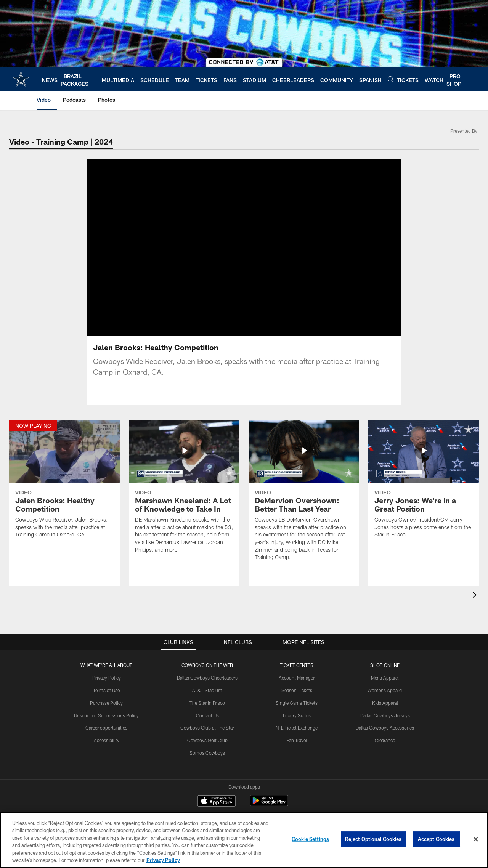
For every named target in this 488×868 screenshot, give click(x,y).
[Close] (476, 839)
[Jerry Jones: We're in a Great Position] (424, 484)
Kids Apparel (385, 703)
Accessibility (107, 740)
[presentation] (476, 596)
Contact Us (207, 715)
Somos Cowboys (207, 753)
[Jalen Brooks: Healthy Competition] (64, 484)
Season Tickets (297, 690)
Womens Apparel (385, 690)
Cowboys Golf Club (207, 740)
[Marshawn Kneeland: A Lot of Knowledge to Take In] (184, 492)
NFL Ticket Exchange (297, 728)
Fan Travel (297, 740)
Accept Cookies (436, 839)
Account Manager (297, 678)
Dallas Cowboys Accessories (385, 728)
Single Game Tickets (297, 703)
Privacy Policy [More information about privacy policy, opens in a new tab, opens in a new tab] (163, 860)
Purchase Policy (106, 703)
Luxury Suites (297, 715)
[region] (244, 840)
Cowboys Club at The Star (207, 728)
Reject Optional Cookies (373, 839)
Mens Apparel (385, 678)
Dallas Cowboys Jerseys (385, 715)
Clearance (385, 740)
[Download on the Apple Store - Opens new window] (217, 802)
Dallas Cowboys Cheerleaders (207, 678)
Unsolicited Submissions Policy (106, 715)
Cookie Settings (310, 839)
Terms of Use (106, 690)
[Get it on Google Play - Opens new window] (269, 804)
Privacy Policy (107, 678)
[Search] (391, 79)
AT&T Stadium (207, 690)
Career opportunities (106, 728)
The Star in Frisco (207, 703)
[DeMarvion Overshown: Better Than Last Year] (304, 495)
